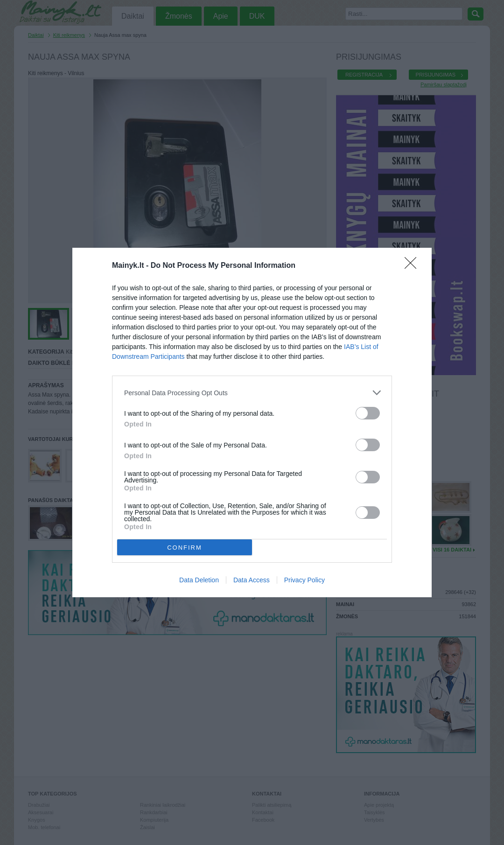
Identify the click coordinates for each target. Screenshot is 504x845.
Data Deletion (199, 580)
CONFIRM (185, 548)
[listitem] (252, 393)
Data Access (252, 580)
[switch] (368, 413)
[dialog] (252, 422)
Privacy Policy (304, 580)
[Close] (413, 266)
